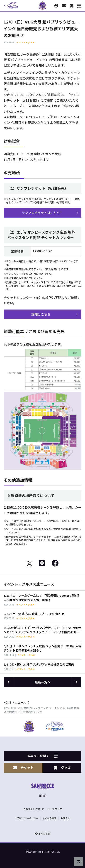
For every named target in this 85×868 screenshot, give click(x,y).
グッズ (62, 768)
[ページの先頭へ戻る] (79, 862)
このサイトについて (34, 809)
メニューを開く (42, 756)
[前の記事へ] (8, 682)
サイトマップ (55, 809)
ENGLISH (43, 834)
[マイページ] (56, 6)
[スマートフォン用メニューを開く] (79, 6)
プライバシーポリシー (27, 818)
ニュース (21, 702)
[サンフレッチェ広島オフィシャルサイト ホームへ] (43, 791)
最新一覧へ (43, 682)
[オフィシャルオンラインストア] (72, 6)
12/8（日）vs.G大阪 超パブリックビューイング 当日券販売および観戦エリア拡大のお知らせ (41, 710)
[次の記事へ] (77, 682)
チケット (23, 768)
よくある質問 (49, 818)
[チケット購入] (64, 6)
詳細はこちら (41, 314)
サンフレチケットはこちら (41, 213)
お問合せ (65, 818)
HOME (7, 702)
